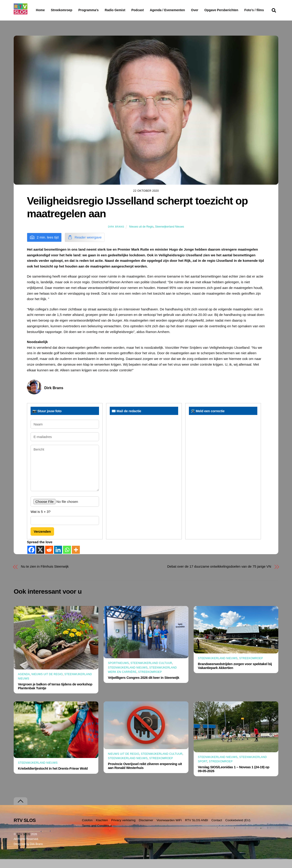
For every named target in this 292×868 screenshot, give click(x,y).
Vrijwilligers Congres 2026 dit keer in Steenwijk (144, 686)
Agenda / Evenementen (179, 10)
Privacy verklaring (123, 829)
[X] (40, 559)
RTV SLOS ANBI (197, 829)
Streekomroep (63, 10)
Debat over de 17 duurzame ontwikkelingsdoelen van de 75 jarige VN (219, 575)
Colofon (87, 829)
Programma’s (97, 10)
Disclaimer (146, 829)
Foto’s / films (47, 19)
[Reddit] (49, 559)
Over (206, 10)
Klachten (102, 829)
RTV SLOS (23, 843)
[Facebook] (31, 559)
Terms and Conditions (97, 835)
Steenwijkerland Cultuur (151, 672)
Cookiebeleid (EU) (238, 829)
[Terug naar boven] (21, 810)
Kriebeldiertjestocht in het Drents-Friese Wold (53, 777)
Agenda (24, 683)
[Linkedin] (58, 559)
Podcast (149, 10)
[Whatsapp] (67, 559)
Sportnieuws (118, 672)
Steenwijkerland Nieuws (169, 235)
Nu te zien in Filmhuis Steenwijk (45, 575)
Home (37, 10)
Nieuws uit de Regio (141, 235)
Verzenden (42, 540)
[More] (76, 559)
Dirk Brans (116, 235)
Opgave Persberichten (238, 10)
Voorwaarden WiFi (169, 829)
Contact (217, 829)
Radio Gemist (127, 10)
